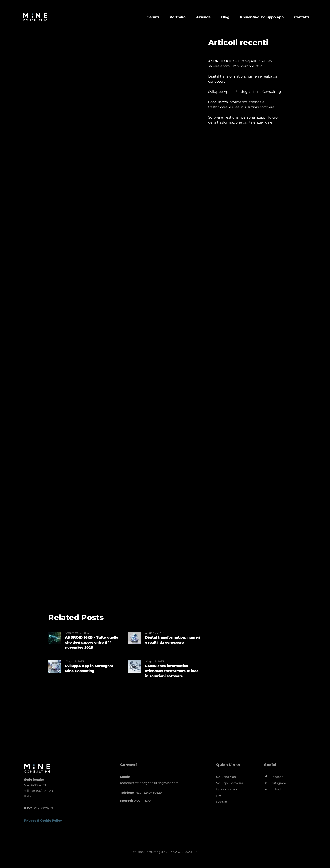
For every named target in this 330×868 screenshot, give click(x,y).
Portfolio (178, 17)
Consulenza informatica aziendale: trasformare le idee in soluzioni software (241, 105)
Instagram (278, 783)
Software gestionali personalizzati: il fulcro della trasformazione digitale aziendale (243, 120)
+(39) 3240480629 (149, 793)
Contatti (302, 17)
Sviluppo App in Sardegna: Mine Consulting (245, 92)
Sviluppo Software (230, 783)
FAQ (219, 796)
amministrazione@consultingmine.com (149, 783)
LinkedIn (277, 790)
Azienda (203, 17)
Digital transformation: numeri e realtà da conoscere (243, 79)
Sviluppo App (226, 777)
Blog (225, 17)
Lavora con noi (227, 789)
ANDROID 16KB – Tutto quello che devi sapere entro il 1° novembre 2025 (241, 64)
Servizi (153, 17)
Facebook (278, 777)
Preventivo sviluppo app (262, 17)
